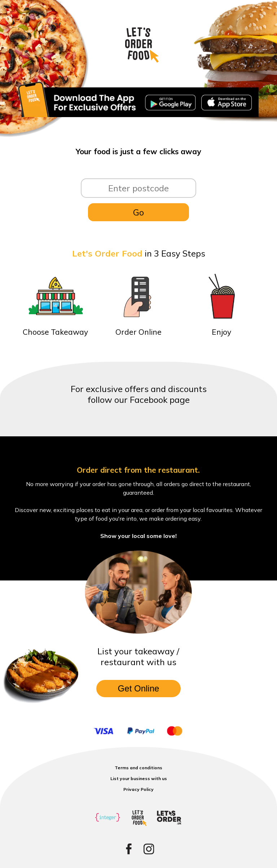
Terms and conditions (138, 768)
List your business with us (139, 778)
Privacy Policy (138, 789)
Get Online (139, 688)
